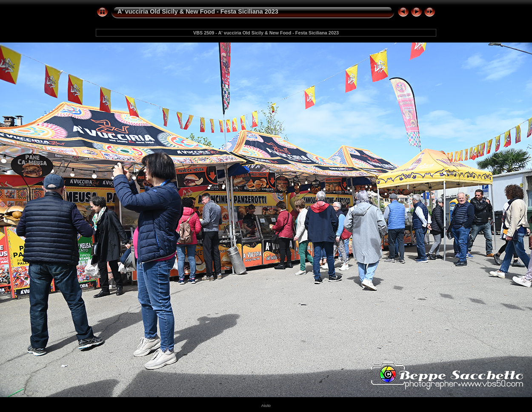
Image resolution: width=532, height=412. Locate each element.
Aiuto (266, 405)
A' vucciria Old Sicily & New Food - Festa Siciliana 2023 (198, 11)
